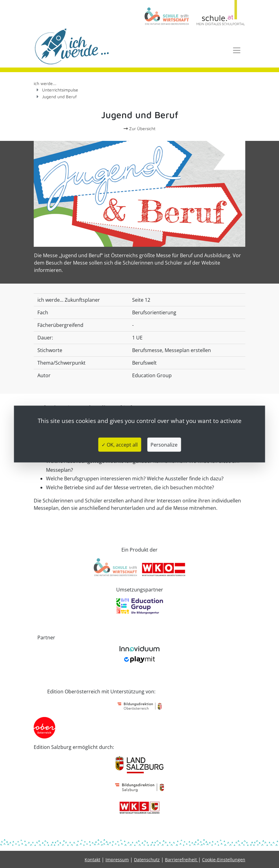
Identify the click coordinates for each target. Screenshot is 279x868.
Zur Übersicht (139, 128)
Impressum (117, 860)
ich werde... (45, 83)
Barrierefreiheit (182, 860)
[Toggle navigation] (237, 50)
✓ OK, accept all (120, 444)
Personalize (164, 444)
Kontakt (92, 860)
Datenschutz (147, 860)
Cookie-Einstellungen (224, 860)
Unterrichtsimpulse (60, 90)
